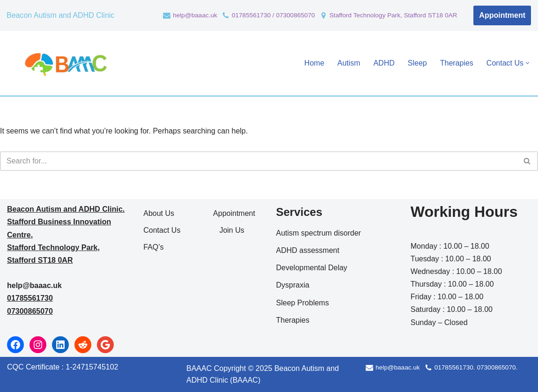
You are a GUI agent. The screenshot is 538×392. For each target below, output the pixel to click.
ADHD (384, 63)
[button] (527, 63)
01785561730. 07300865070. (476, 367)
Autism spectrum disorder (319, 233)
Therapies (457, 63)
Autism (349, 63)
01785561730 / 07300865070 (273, 15)
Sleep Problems (303, 303)
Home (314, 63)
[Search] (258, 161)
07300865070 (30, 311)
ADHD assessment (308, 250)
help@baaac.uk (195, 15)
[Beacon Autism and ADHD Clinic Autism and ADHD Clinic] (64, 63)
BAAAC (199, 368)
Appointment (502, 15)
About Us (159, 213)
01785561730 (30, 298)
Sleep (417, 63)
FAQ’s (153, 247)
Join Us (232, 230)
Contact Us (162, 230)
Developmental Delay (312, 268)
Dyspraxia (293, 285)
